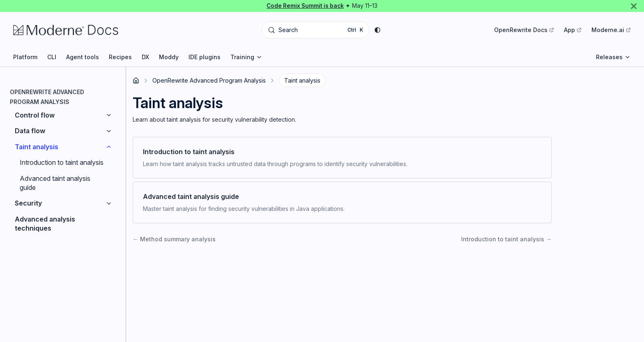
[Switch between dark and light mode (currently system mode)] (377, 30)
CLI (52, 57)
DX (145, 57)
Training (246, 57)
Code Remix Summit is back (305, 6)
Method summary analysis (174, 239)
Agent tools (83, 57)
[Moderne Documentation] (82, 30)
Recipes (120, 57)
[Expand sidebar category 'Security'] (109, 203)
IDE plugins (205, 57)
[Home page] (136, 81)
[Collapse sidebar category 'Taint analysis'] (109, 147)
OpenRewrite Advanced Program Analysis (209, 80)
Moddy (169, 57)
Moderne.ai (611, 30)
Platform (25, 57)
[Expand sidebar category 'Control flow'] (109, 115)
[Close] (634, 6)
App (573, 30)
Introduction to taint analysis (506, 239)
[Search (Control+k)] (315, 30)
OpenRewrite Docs (524, 30)
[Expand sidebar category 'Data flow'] (109, 131)
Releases (613, 57)
